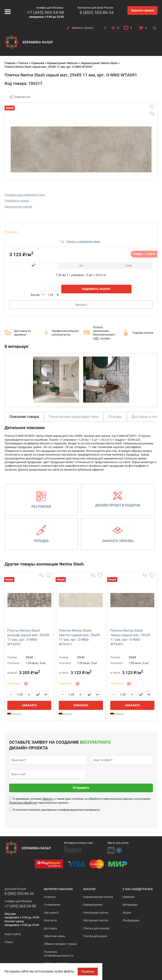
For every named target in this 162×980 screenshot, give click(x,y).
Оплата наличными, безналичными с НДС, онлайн (104, 333)
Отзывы (115, 417)
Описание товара (24, 417)
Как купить (51, 913)
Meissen (14, 714)
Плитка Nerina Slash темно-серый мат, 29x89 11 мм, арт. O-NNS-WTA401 (130, 637)
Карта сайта (13, 934)
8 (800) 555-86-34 (97, 12)
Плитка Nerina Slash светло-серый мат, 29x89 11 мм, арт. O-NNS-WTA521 (79, 637)
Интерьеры (130, 905)
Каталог (90, 889)
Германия (38, 63)
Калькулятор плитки (18, 207)
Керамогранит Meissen (63, 63)
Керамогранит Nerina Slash (99, 63)
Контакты (51, 920)
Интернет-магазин (58, 889)
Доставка (50, 928)
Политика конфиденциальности (59, 954)
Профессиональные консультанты (65, 333)
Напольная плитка (96, 913)
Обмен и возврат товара (60, 944)
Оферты (47, 799)
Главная (10, 63)
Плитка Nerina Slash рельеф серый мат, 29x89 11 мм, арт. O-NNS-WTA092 (28, 637)
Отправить (81, 788)
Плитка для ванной (96, 928)
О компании (52, 905)
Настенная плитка (96, 920)
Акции (127, 913)
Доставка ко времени (23, 333)
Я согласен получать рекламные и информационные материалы (56, 810)
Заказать (81, 305)
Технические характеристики (74, 417)
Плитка (23, 63)
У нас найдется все (138, 889)
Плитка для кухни (95, 936)
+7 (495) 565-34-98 (46, 12)
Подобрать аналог (17, 201)
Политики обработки (23, 803)
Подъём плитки (143, 333)
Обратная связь (55, 936)
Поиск (9, 942)
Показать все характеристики (25, 195)
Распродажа (131, 920)
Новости (50, 897)
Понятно (88, 972)
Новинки (129, 897)
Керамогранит (93, 905)
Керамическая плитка (98, 897)
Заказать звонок (142, 10)
